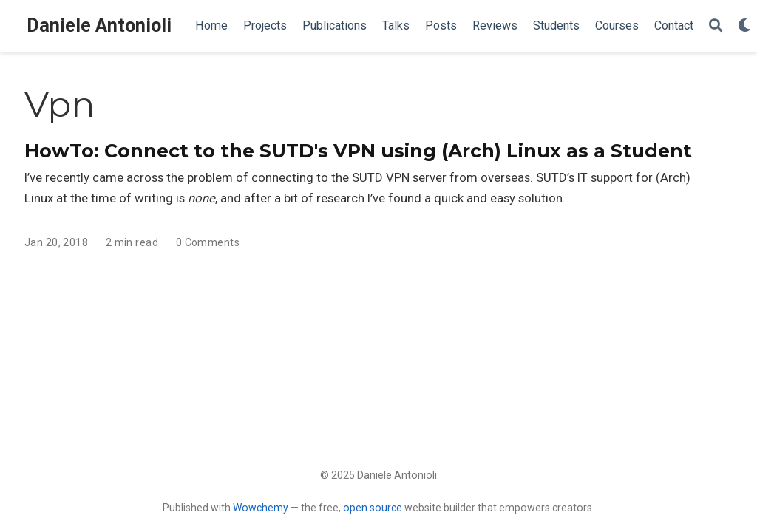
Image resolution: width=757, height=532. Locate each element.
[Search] (716, 26)
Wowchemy (261, 508)
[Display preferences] (744, 26)
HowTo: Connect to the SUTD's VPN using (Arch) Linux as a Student (358, 151)
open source (373, 508)
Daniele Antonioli (99, 25)
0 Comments (208, 242)
